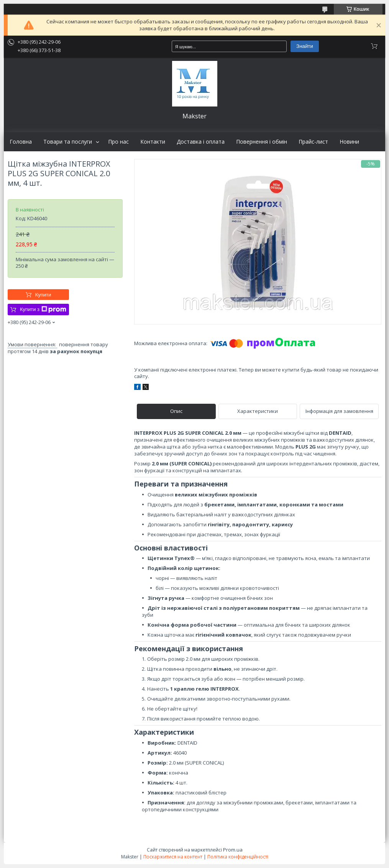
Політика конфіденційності (238, 857)
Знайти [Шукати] (305, 46)
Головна (21, 142)
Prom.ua (233, 850)
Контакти (153, 142)
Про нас (118, 142)
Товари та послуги (68, 142)
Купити (43, 295)
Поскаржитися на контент (173, 857)
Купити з (43, 310)
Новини (349, 142)
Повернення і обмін (262, 142)
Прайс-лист (313, 142)
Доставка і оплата (201, 142)
